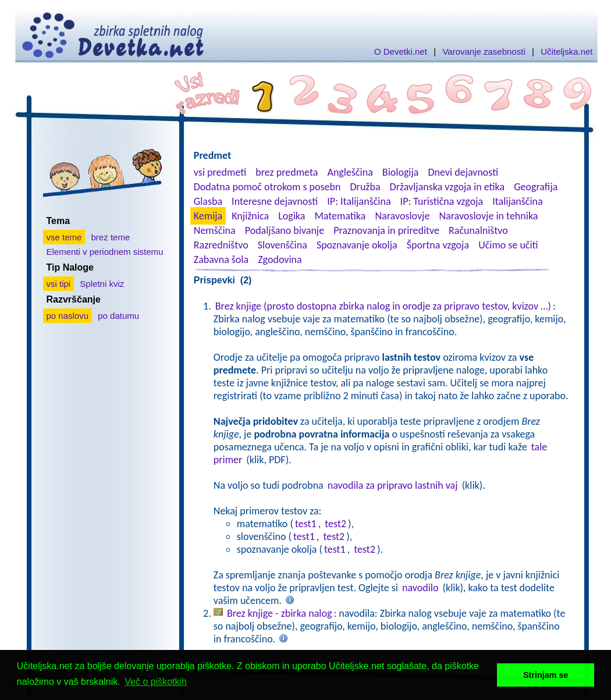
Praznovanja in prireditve (386, 230)
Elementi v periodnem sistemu (105, 252)
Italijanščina (517, 201)
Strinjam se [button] (546, 675)
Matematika (340, 216)
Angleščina (350, 172)
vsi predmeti (220, 172)
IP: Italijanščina (359, 201)
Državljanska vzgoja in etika (447, 187)
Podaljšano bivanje (285, 230)
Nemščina (215, 230)
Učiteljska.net (566, 51)
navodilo (420, 588)
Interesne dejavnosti (275, 201)
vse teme (64, 237)
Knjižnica (250, 216)
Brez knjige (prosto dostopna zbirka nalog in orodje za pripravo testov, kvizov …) (383, 306)
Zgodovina (280, 260)
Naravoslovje (402, 216)
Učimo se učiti (508, 245)
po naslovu (68, 316)
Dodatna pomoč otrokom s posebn (267, 187)
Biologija (401, 172)
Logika (292, 216)
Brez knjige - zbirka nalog (280, 613)
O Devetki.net (401, 51)
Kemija (208, 216)
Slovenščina (283, 245)
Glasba (208, 201)
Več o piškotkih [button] (156, 682)
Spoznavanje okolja (357, 245)
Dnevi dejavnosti (463, 172)
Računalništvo (478, 230)
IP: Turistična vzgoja (442, 201)
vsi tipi (59, 284)
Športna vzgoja (438, 245)
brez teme (111, 237)
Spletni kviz (102, 284)
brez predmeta (287, 172)
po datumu (118, 316)
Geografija (536, 187)
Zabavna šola (221, 260)
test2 (335, 524)
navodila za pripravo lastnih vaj (393, 485)
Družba (365, 187)
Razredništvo (221, 245)
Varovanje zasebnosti (484, 51)
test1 (306, 524)
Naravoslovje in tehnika (488, 216)
